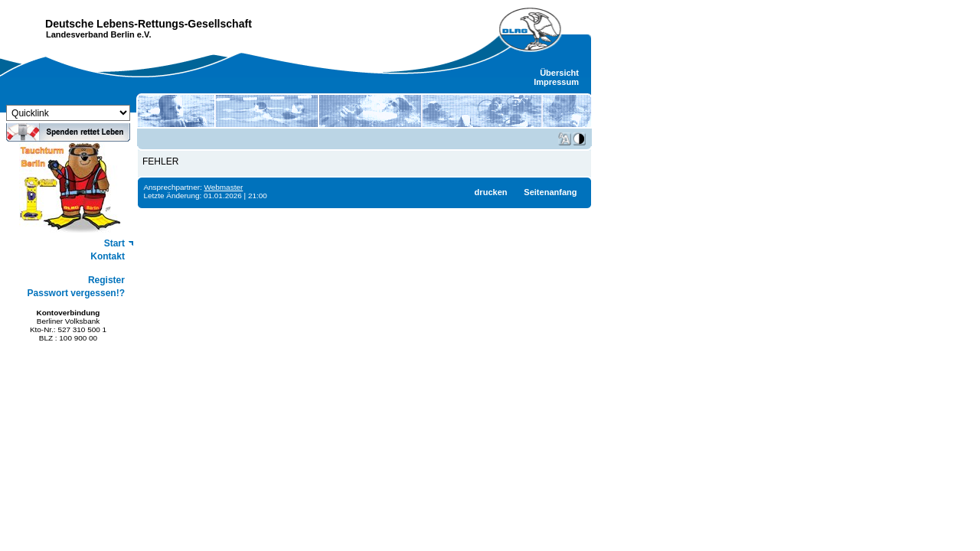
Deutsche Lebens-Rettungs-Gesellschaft (149, 24)
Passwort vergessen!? (76, 293)
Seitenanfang (550, 192)
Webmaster (224, 187)
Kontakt (108, 256)
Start (114, 243)
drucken (491, 192)
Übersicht (559, 73)
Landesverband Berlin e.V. (99, 34)
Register (106, 280)
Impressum (556, 82)
